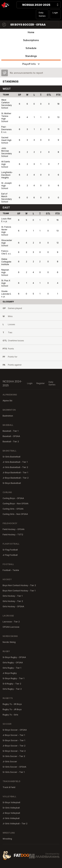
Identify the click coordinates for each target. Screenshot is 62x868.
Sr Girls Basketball (11, 457)
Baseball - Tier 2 (11, 442)
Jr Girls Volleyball (11, 818)
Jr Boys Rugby (10, 673)
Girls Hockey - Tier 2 (13, 601)
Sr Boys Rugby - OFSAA (14, 657)
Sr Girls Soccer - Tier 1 (14, 772)
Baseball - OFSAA (11, 436)
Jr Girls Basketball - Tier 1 (15, 462)
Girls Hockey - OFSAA (13, 606)
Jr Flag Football (10, 555)
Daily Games (42, 14)
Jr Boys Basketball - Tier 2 (16, 478)
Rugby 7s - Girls (10, 715)
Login (55, 13)
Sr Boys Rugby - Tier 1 (13, 678)
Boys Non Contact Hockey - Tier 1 (19, 591)
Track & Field (9, 787)
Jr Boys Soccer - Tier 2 (14, 746)
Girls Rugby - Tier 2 (12, 689)
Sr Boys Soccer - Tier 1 (14, 740)
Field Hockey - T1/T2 (13, 535)
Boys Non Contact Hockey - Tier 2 (19, 585)
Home (31, 32)
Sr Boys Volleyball (11, 802)
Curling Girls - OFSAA (13, 509)
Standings (31, 56)
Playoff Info (31, 64)
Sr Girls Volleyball (11, 808)
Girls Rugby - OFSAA (13, 663)
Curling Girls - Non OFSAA (15, 514)
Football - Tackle (11, 570)
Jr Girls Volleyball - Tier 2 (15, 824)
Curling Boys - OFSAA (13, 498)
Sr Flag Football (10, 550)
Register (41, 383)
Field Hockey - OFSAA (14, 529)
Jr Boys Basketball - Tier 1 (15, 473)
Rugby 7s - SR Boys (12, 704)
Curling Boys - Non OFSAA (15, 504)
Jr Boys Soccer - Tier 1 (14, 735)
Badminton (8, 416)
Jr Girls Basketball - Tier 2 (15, 467)
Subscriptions (31, 40)
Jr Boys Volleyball (11, 813)
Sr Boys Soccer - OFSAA (15, 730)
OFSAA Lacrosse (11, 627)
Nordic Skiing (9, 642)
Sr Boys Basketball (12, 483)
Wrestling (7, 839)
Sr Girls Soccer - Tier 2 (14, 756)
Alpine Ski (7, 401)
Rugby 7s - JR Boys (12, 709)
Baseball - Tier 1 (10, 431)
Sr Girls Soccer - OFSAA (14, 767)
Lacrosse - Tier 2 (11, 622)
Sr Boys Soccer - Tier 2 (14, 751)
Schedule (31, 48)
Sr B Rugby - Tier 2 (12, 684)
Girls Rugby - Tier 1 (12, 668)
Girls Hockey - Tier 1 (13, 596)
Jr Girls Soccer (10, 762)
